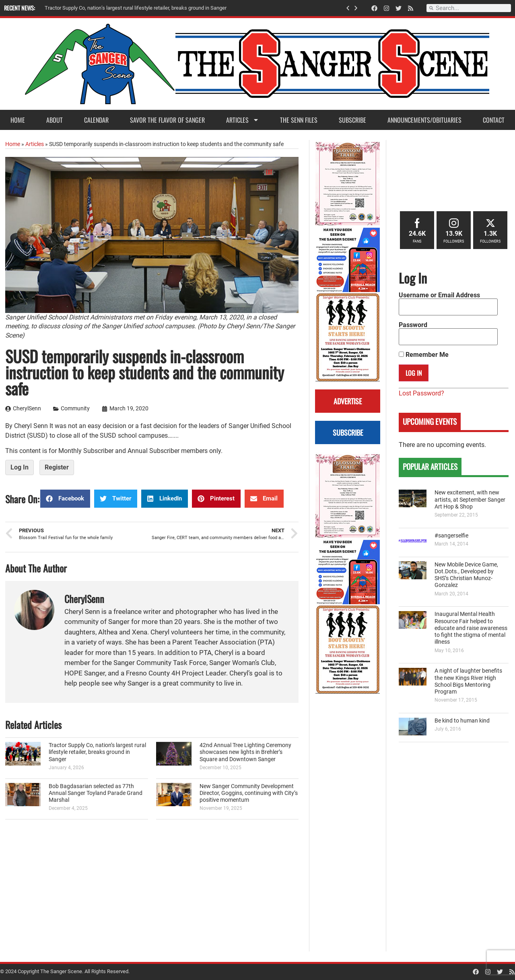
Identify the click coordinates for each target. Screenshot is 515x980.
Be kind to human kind (462, 721)
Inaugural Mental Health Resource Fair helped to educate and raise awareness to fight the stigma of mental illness (471, 628)
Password (413, 325)
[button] (348, 8)
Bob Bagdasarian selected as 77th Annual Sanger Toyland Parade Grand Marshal (96, 793)
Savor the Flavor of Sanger (167, 120)
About (55, 120)
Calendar (96, 120)
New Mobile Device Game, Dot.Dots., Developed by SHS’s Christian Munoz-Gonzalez (466, 575)
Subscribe (352, 120)
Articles (243, 120)
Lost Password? (421, 393)
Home (18, 120)
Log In (20, 467)
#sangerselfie (451, 536)
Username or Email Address (439, 295)
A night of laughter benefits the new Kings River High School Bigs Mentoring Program (468, 681)
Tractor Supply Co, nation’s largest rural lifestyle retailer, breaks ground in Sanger (97, 752)
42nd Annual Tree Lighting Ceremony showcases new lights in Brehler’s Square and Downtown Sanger (245, 752)
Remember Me (424, 355)
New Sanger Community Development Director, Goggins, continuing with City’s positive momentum (249, 793)
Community (75, 409)
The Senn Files (299, 120)
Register (57, 467)
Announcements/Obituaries (424, 120)
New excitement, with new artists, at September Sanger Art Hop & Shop (470, 500)
